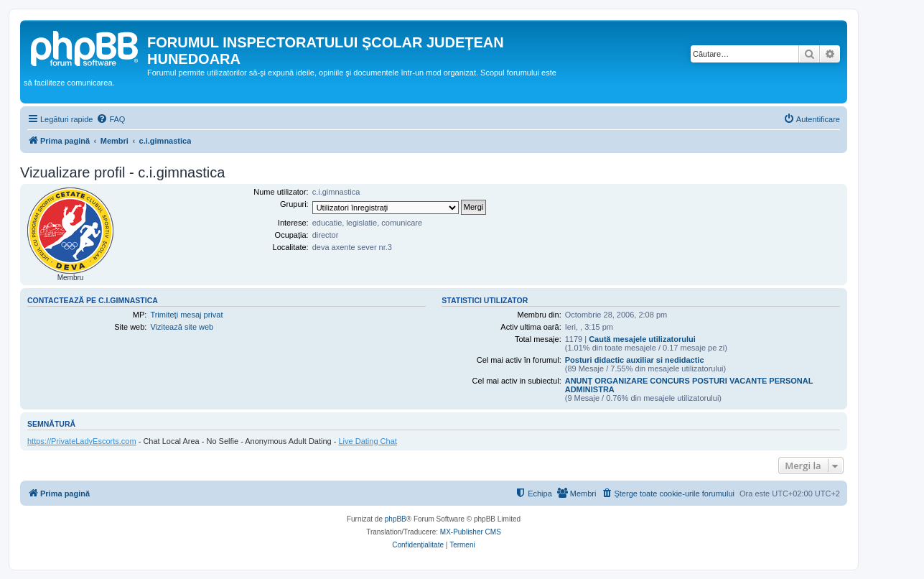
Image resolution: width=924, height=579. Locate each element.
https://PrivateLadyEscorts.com (82, 441)
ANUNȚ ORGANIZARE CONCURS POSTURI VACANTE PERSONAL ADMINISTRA (689, 385)
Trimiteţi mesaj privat (186, 315)
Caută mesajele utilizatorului (642, 339)
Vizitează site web (182, 327)
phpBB (396, 519)
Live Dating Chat (368, 441)
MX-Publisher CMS (471, 532)
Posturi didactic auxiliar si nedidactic (635, 360)
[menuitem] (111, 119)
